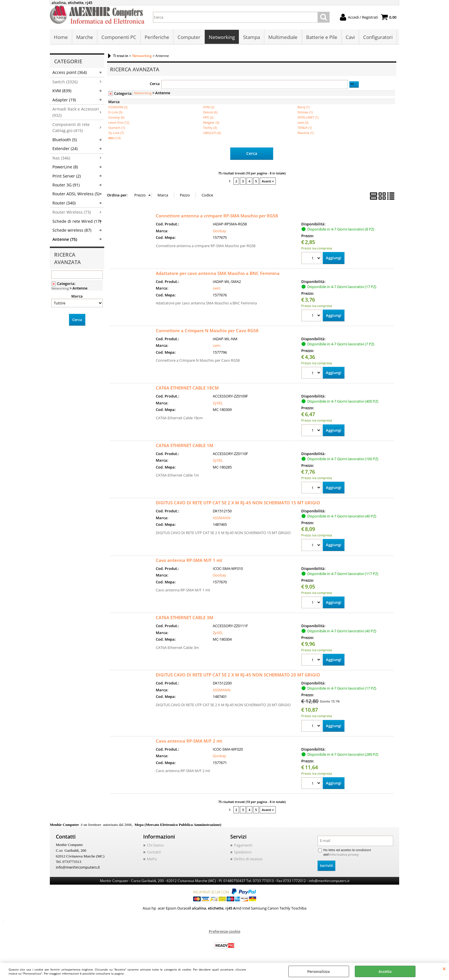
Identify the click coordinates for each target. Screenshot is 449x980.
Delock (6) (210, 112)
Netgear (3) (211, 123)
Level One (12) (119, 123)
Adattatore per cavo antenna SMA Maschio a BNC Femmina (218, 273)
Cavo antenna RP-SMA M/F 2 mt (189, 741)
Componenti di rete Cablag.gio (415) (71, 128)
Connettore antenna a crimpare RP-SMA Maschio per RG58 (217, 216)
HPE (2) (208, 118)
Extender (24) (65, 149)
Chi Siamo (155, 846)
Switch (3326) (65, 82)
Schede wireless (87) (72, 230)
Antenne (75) (65, 240)
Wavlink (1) (306, 133)
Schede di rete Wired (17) (77, 222)
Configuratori (378, 37)
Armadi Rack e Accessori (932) (76, 112)
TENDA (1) (305, 128)
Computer (189, 37)
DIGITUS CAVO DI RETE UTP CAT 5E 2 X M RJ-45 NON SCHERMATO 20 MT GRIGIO (238, 675)
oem (217, 288)
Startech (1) (117, 128)
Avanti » (268, 181)
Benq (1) (304, 107)
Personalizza (319, 971)
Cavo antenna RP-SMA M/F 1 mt (189, 560)
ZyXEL (218, 403)
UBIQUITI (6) (212, 133)
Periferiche (157, 37)
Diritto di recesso (248, 859)
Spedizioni (243, 853)
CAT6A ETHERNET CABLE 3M (185, 618)
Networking (222, 37)
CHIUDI (444, 969)
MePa (152, 859)
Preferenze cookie (224, 932)
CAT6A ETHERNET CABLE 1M (185, 445)
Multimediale (283, 37)
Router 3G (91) (66, 185)
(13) (114, 138)
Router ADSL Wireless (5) (76, 194)
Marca (77, 296)
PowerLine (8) (65, 167)
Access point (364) (70, 73)
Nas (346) (61, 158)
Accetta (385, 971)
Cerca (155, 84)
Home (61, 37)
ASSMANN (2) (118, 107)
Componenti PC (119, 37)
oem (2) (303, 123)
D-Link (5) (115, 112)
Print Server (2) (67, 176)
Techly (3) (210, 128)
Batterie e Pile (321, 37)
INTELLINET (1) (308, 118)
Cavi (350, 37)
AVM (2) (209, 107)
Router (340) (64, 203)
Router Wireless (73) (72, 212)
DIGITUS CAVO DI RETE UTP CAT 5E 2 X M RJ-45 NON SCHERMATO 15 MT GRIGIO (238, 503)
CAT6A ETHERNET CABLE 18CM (187, 388)
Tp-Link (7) (116, 133)
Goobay (219, 231)
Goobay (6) (116, 118)
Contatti (154, 853)
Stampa (252, 37)
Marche (85, 37)
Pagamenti (243, 846)
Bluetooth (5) (65, 140)
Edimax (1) (305, 112)
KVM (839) (62, 91)
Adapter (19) (64, 100)
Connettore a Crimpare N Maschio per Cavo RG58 (207, 330)
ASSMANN (222, 518)
